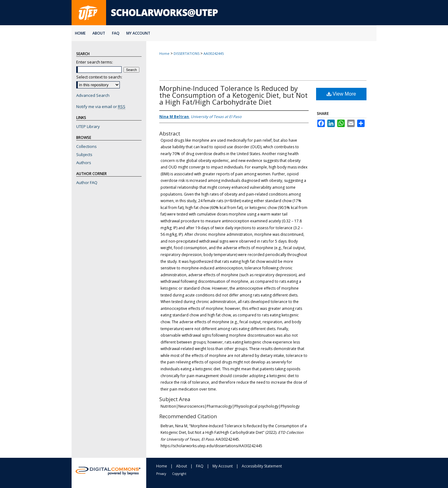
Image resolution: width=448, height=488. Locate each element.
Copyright (179, 474)
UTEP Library (88, 126)
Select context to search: (99, 77)
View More (341, 94)
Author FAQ (87, 182)
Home (164, 53)
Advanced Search (93, 95)
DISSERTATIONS (187, 53)
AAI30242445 (214, 53)
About (182, 466)
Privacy (161, 474)
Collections (86, 146)
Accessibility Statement (262, 466)
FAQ (200, 466)
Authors (84, 163)
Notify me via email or (101, 107)
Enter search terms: (95, 62)
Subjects (84, 154)
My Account (223, 466)
